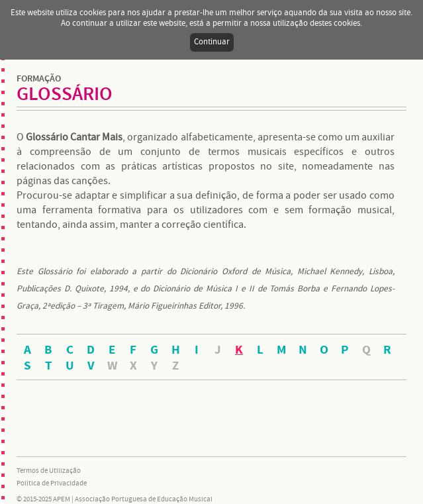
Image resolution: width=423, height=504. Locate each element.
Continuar (212, 42)
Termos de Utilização (49, 471)
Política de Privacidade (52, 483)
